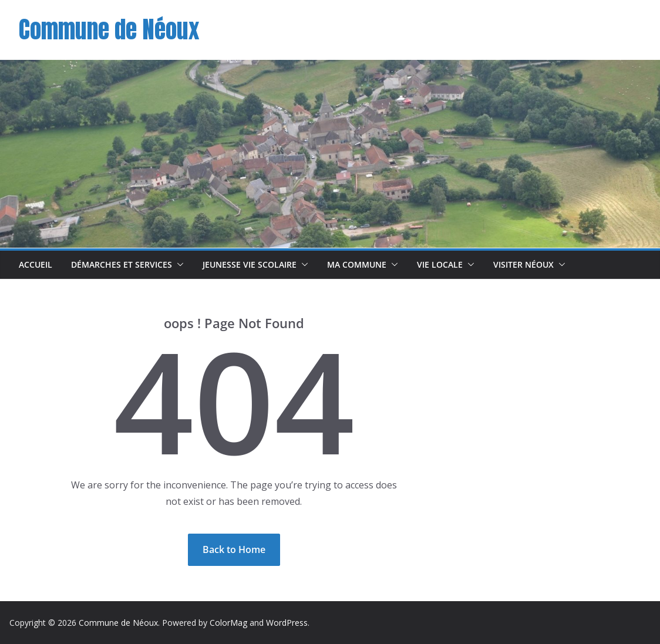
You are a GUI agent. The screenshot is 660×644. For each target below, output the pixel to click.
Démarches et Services (122, 264)
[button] (178, 265)
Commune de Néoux (109, 29)
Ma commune (357, 264)
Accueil (36, 264)
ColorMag (228, 623)
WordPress (287, 623)
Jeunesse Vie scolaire (250, 264)
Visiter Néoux (523, 264)
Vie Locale (440, 264)
